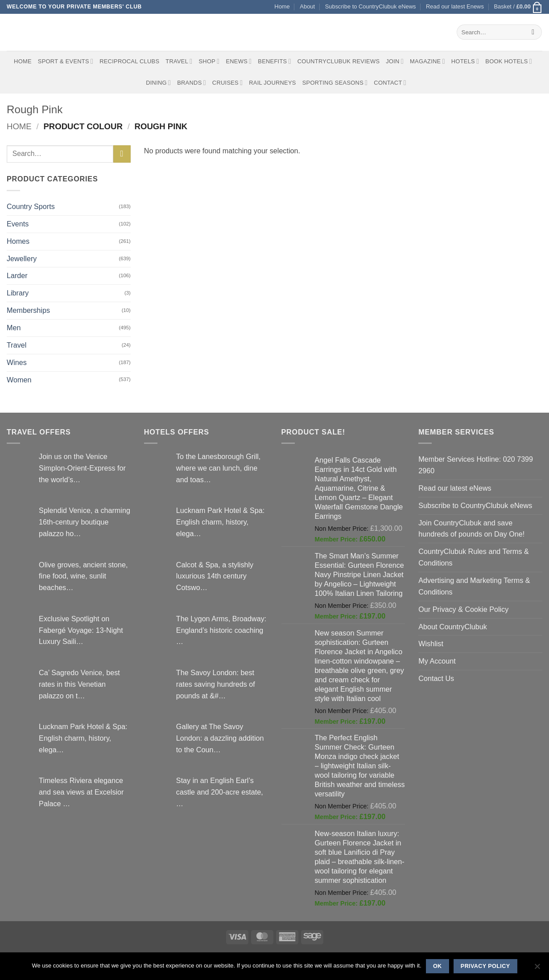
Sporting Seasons (335, 83)
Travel (179, 61)
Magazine (427, 61)
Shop (209, 61)
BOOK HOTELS (509, 61)
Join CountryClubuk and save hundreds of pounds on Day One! (471, 529)
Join (395, 61)
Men (14, 328)
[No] (537, 969)
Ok (438, 966)
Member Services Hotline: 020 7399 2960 (476, 465)
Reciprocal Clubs (129, 61)
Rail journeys (272, 83)
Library (18, 293)
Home (282, 6)
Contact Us (436, 678)
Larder (17, 275)
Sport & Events (66, 61)
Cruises (227, 83)
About (307, 6)
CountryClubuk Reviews (338, 61)
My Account (437, 661)
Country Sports (31, 206)
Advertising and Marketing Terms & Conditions (474, 586)
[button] (518, 7)
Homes (18, 241)
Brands (192, 83)
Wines (17, 362)
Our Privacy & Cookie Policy (463, 609)
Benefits (274, 61)
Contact (390, 83)
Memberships (28, 310)
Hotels (465, 61)
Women (19, 380)
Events (18, 224)
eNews (239, 61)
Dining (158, 83)
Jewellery (22, 258)
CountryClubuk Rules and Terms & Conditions (474, 557)
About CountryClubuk (453, 627)
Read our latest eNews (455, 488)
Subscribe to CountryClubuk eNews (371, 6)
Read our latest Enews (455, 6)
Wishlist (431, 644)
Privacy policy (485, 966)
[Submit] (533, 32)
